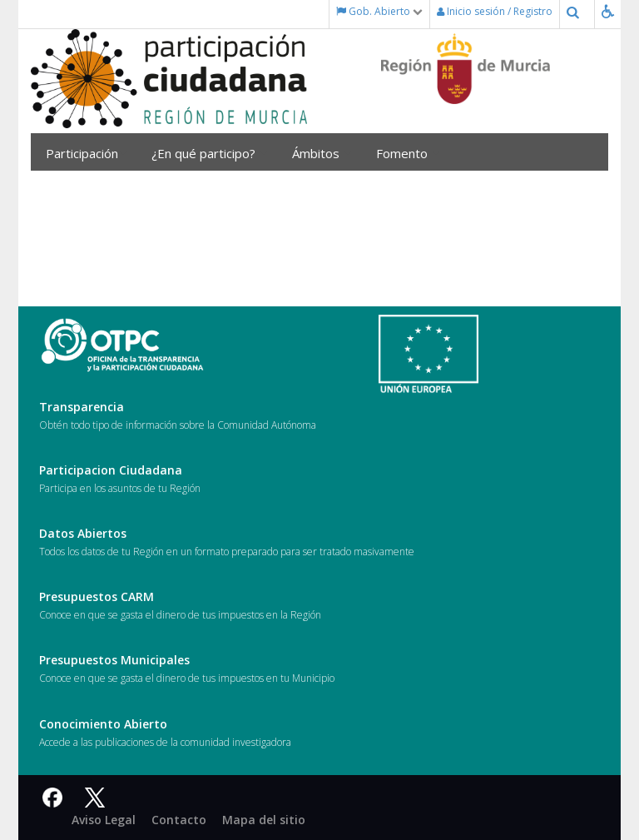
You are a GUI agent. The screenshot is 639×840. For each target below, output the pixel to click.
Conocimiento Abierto (103, 724)
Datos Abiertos (83, 533)
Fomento (408, 153)
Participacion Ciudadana (111, 470)
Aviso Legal (104, 820)
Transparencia (82, 407)
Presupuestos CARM (97, 596)
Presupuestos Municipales (114, 660)
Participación (86, 153)
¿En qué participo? (209, 153)
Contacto (179, 820)
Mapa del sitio (264, 820)
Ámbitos (322, 153)
